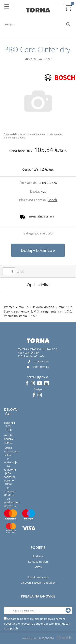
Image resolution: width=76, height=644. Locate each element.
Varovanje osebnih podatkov (38, 583)
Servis (38, 567)
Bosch (52, 200)
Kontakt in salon (38, 562)
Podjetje (38, 556)
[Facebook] (28, 384)
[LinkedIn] (48, 384)
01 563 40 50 (41, 361)
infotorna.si (41, 367)
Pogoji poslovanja (38, 577)
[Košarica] (68, 7)
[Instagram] (34, 384)
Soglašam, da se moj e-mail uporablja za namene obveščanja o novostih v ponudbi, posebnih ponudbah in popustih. (37, 624)
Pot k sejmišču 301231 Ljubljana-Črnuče (31, 354)
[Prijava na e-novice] (68, 610)
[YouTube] (41, 384)
